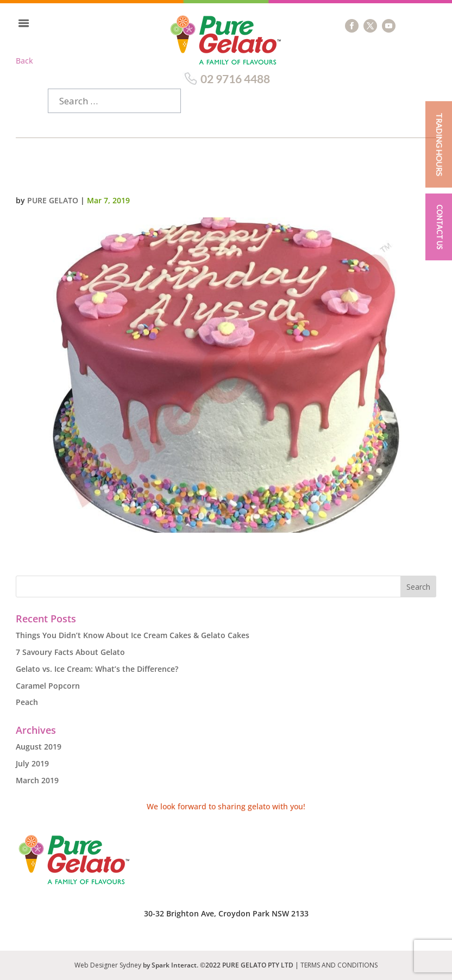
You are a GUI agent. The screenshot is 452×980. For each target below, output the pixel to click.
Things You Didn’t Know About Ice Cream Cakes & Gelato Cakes (133, 635)
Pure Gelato (53, 200)
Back (24, 61)
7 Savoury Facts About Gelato (70, 652)
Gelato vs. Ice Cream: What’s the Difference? (97, 669)
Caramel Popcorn (48, 686)
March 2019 (37, 780)
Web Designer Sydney (109, 965)
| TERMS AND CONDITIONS (336, 965)
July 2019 (32, 763)
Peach (27, 702)
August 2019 (39, 747)
